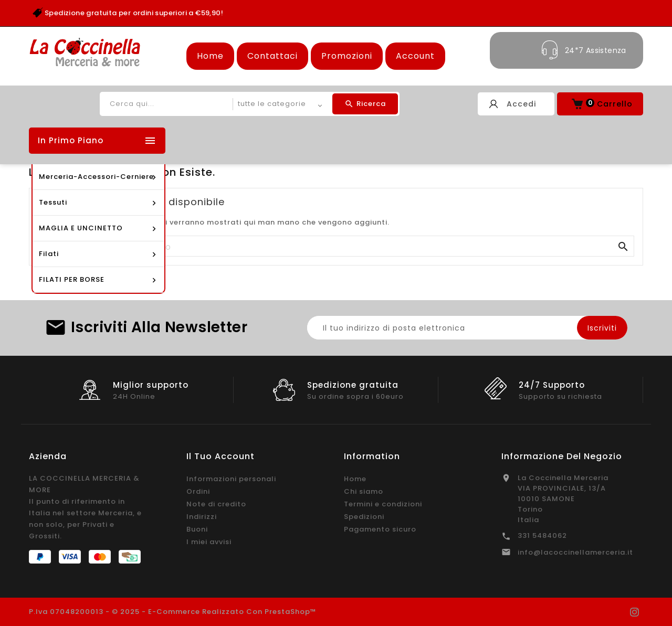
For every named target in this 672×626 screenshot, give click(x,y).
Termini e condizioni (383, 504)
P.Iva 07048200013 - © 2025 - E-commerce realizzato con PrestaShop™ (173, 612)
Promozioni (347, 56)
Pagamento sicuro (380, 529)
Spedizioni (364, 517)
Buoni (197, 529)
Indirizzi (202, 517)
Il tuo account (220, 456)
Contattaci (272, 56)
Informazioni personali (231, 479)
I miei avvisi (209, 542)
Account (415, 56)
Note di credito (216, 504)
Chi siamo (364, 491)
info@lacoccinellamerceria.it (575, 552)
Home (210, 56)
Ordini (198, 491)
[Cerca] (336, 247)
